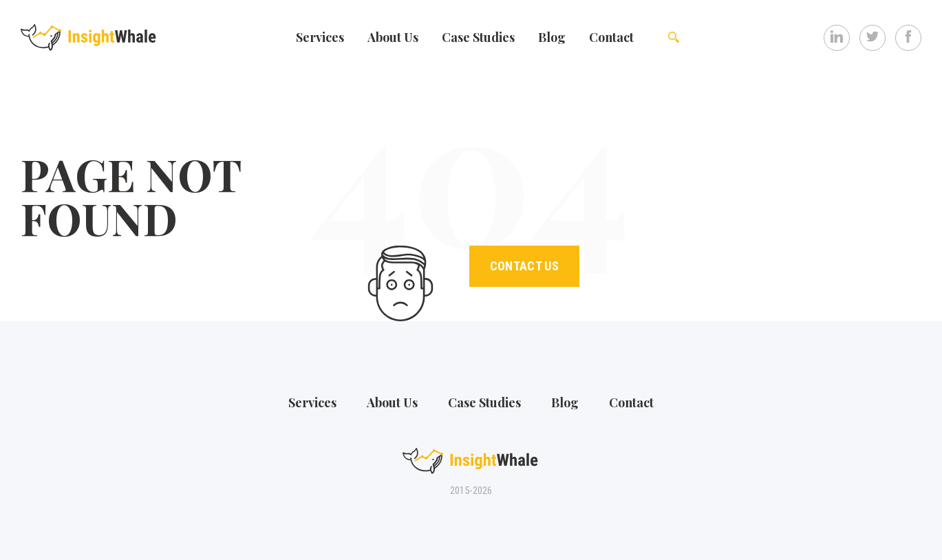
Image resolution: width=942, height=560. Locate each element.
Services (320, 37)
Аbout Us (393, 37)
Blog (552, 37)
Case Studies (478, 37)
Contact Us (525, 266)
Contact (611, 37)
